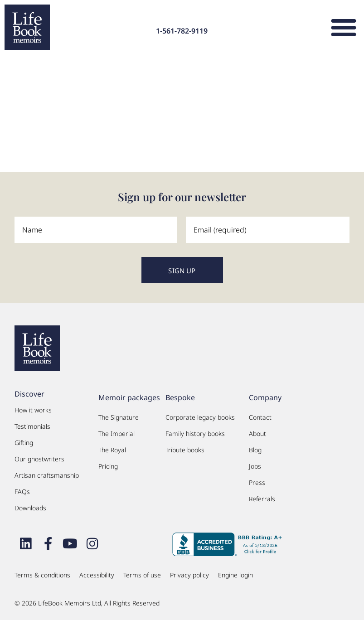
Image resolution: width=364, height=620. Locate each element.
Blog (255, 450)
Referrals (262, 499)
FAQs (22, 492)
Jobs (255, 466)
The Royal (112, 450)
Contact (260, 417)
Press (257, 482)
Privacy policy (189, 575)
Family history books (195, 434)
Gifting (24, 443)
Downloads (30, 508)
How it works (33, 410)
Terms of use (142, 575)
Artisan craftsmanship (47, 475)
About (257, 434)
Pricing (108, 466)
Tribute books (185, 450)
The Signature (119, 417)
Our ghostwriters (39, 459)
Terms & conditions (42, 575)
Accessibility (97, 575)
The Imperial (116, 434)
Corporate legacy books (200, 417)
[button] (344, 27)
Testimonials (32, 426)
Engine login (235, 575)
